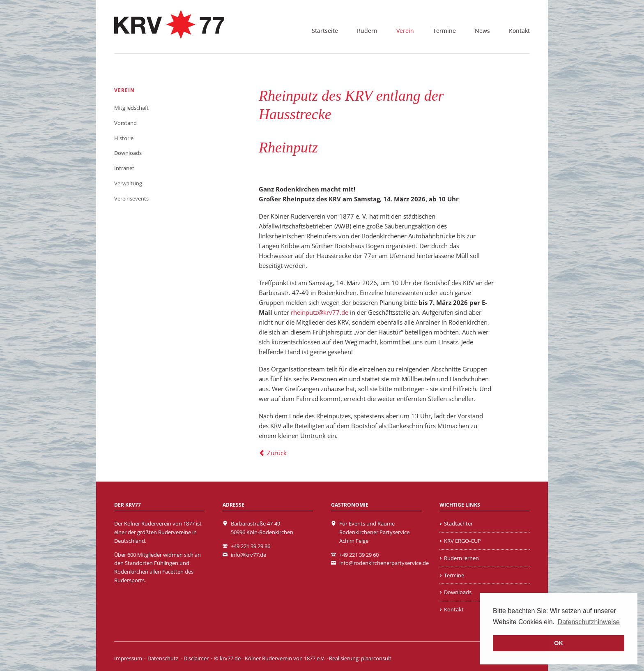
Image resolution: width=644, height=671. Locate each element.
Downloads (128, 153)
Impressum (128, 658)
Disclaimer (196, 658)
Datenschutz (163, 658)
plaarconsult (376, 658)
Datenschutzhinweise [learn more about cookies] (589, 622)
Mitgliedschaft (131, 108)
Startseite (325, 31)
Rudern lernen (461, 558)
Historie (124, 138)
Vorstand (125, 123)
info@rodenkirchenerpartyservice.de (384, 563)
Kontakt (519, 31)
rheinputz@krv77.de (320, 312)
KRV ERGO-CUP (462, 541)
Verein (405, 31)
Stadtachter (458, 523)
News (482, 31)
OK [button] (559, 643)
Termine (444, 31)
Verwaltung (128, 183)
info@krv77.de (248, 555)
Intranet (124, 168)
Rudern (367, 31)
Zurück (277, 453)
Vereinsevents (131, 198)
